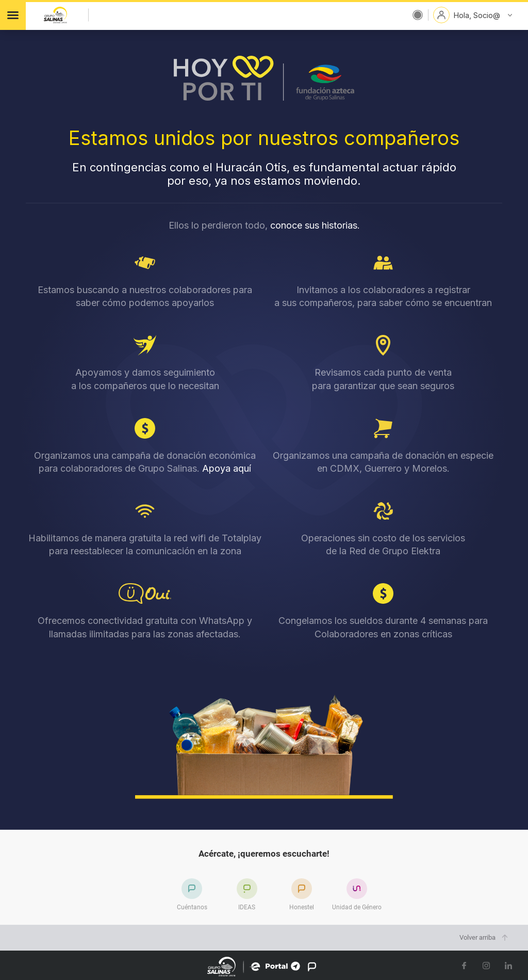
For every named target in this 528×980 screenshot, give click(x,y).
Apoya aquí (227, 468)
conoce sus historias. (315, 225)
